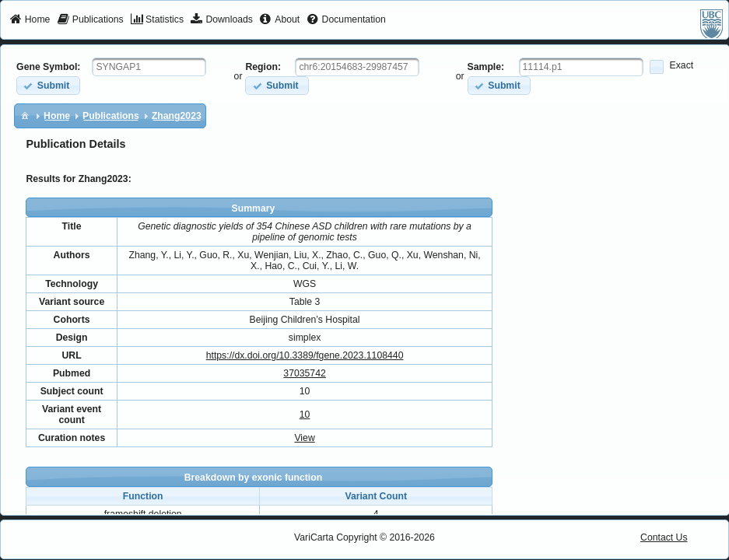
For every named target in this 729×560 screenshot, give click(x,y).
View (304, 438)
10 (305, 415)
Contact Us (664, 537)
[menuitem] (30, 20)
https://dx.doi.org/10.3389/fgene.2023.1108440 (305, 355)
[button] (48, 85)
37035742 (304, 373)
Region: (263, 67)
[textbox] (149, 67)
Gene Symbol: (48, 67)
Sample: (486, 67)
